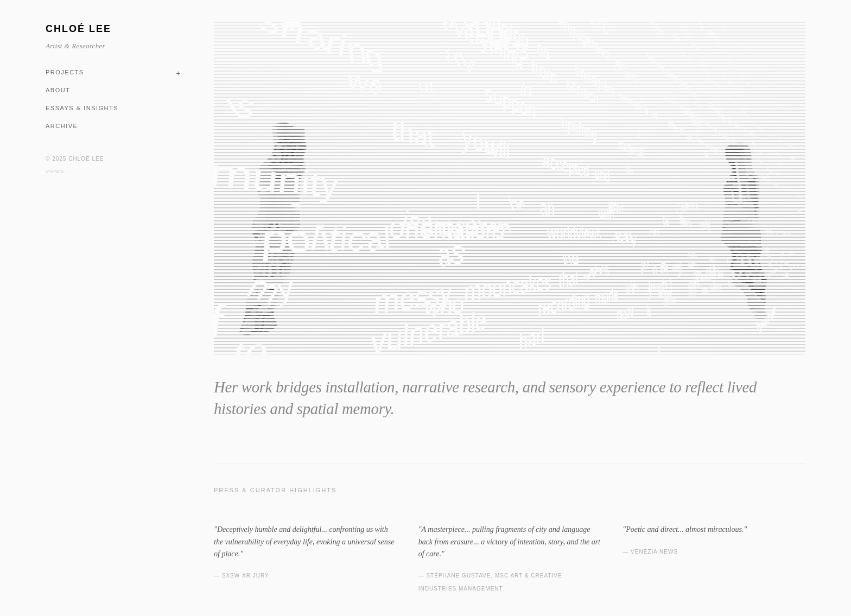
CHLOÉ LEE (78, 29)
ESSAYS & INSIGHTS (82, 108)
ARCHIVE (62, 126)
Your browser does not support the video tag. (510, 188)
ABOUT (58, 90)
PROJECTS (65, 72)
